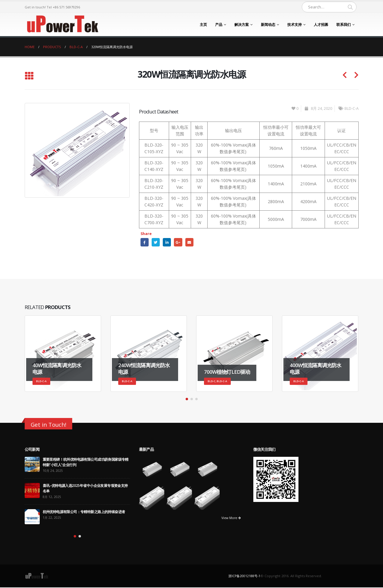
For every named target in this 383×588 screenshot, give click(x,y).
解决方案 (242, 25)
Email (192, 242)
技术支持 (295, 25)
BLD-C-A (352, 108)
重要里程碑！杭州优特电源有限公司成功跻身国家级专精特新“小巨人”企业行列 (86, 463)
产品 (219, 25)
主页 (203, 25)
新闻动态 (268, 25)
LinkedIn (169, 242)
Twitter (157, 242)
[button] (187, 400)
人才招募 (321, 25)
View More (230, 519)
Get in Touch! (50, 425)
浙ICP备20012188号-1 (244, 576)
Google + (180, 242)
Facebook (145, 242)
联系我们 (344, 25)
